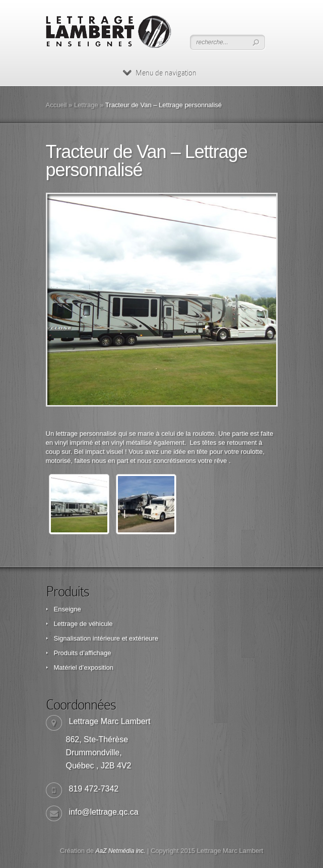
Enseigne (68, 609)
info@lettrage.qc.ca (104, 812)
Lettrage (86, 105)
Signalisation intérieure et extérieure (106, 638)
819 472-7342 (94, 789)
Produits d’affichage (83, 653)
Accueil (56, 105)
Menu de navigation (160, 73)
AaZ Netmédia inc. (121, 851)
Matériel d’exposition (84, 667)
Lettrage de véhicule (83, 624)
